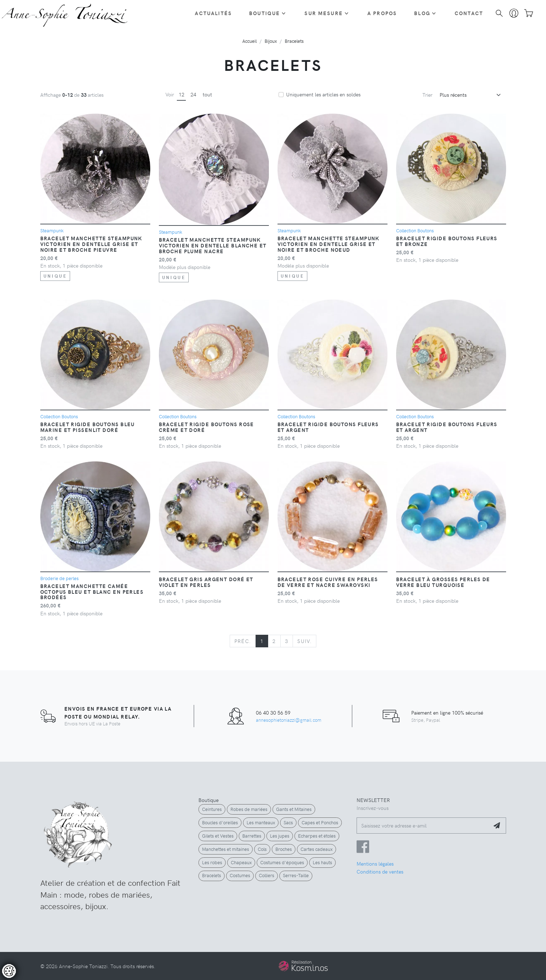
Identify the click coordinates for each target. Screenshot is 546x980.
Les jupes (280, 836)
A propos (382, 13)
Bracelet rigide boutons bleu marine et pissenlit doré (88, 427)
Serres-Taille (296, 875)
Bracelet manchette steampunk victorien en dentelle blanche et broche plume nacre (213, 245)
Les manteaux (261, 822)
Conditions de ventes (380, 871)
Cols (262, 849)
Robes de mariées (249, 809)
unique (55, 276)
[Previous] (243, 641)
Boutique (265, 13)
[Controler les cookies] (9, 971)
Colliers (267, 875)
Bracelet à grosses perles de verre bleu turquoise (443, 582)
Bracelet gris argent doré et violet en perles (206, 582)
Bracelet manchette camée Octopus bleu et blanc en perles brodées (92, 592)
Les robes (212, 862)
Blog (422, 13)
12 (182, 94)
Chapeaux (241, 862)
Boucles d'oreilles (220, 822)
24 (193, 94)
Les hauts (322, 862)
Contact (469, 13)
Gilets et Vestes (218, 836)
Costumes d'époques (282, 862)
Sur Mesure (324, 13)
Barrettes (252, 836)
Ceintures (212, 809)
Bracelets (212, 875)
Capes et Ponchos (320, 822)
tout (207, 94)
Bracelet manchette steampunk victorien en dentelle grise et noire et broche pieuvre (91, 244)
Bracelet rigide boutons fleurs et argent (328, 427)
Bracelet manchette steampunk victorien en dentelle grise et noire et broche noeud (329, 244)
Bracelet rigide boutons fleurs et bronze (447, 241)
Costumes (240, 875)
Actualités (213, 13)
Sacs (288, 822)
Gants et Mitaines (294, 809)
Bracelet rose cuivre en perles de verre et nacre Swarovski (328, 582)
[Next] (304, 641)
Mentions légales (375, 863)
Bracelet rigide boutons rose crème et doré (207, 427)
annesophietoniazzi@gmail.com (289, 720)
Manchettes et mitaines (226, 849)
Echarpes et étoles (317, 836)
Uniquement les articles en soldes (323, 94)
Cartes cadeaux (316, 849)
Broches (284, 849)
